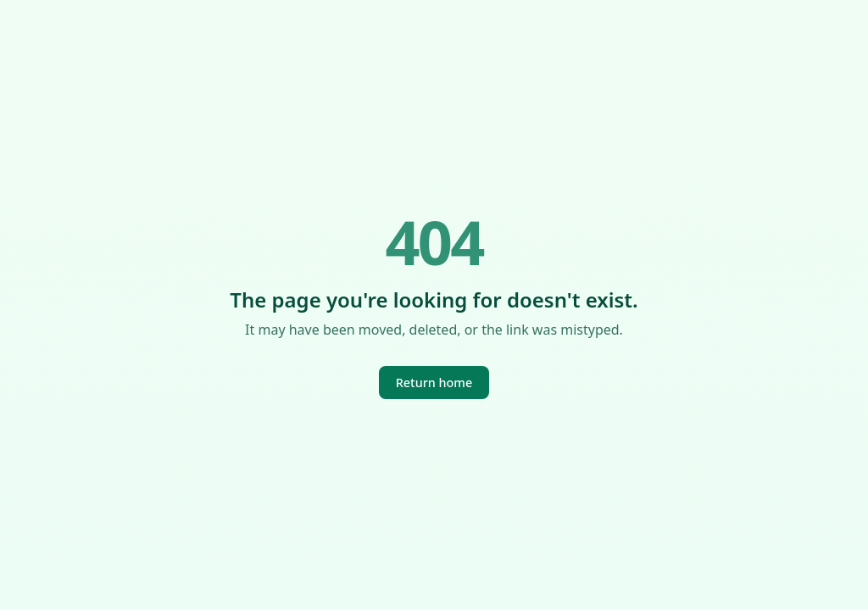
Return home (434, 383)
